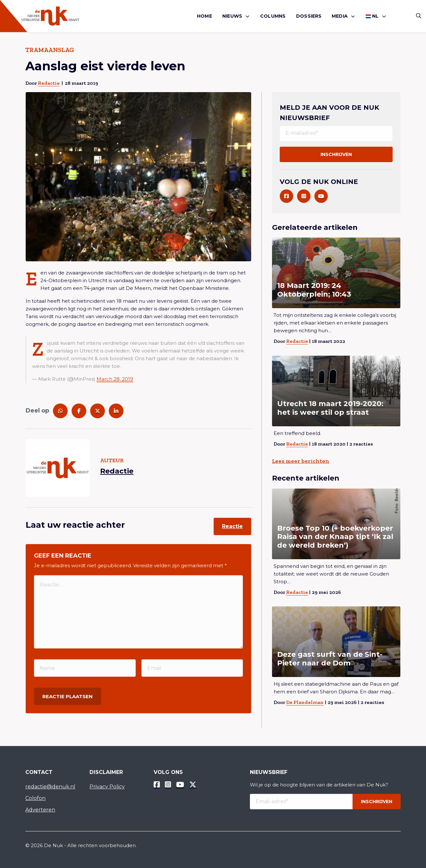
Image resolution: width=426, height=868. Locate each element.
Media (340, 16)
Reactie (232, 526)
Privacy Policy (107, 787)
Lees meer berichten (301, 461)
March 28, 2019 (115, 379)
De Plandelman (305, 702)
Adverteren (40, 810)
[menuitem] (204, 16)
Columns (273, 16)
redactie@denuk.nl (50, 787)
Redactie (49, 83)
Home (204, 16)
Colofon (35, 798)
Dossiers (309, 16)
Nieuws (232, 16)
